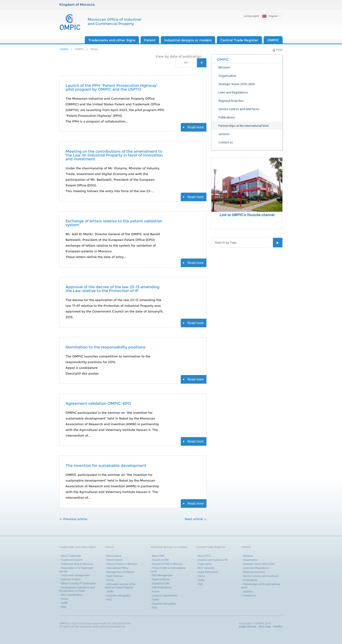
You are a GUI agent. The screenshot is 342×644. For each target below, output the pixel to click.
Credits (278, 626)
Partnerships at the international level (244, 126)
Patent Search (115, 560)
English (273, 16)
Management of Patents (120, 572)
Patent (150, 40)
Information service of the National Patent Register (120, 586)
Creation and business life (213, 560)
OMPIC (273, 40)
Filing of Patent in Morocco (122, 564)
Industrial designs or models (188, 40)
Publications (227, 117)
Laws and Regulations (233, 92)
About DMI (158, 556)
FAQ (63, 607)
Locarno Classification (165, 595)
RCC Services (206, 568)
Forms (64, 599)
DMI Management (162, 575)
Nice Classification (71, 595)
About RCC (204, 556)
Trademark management (75, 575)
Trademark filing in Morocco (77, 564)
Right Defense (115, 576)
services (224, 134)
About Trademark (71, 556)
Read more (196, 127)
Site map (265, 626)
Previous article (75, 519)
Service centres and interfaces (239, 109)
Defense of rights (71, 579)
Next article (194, 519)
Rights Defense (161, 579)
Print (277, 50)
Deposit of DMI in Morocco (167, 564)
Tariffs (64, 603)
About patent (114, 556)
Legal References (208, 572)
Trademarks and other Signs (112, 40)
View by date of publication (178, 56)
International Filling (117, 568)
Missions (224, 67)
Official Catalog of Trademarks (78, 583)
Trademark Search (72, 560)
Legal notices (248, 626)
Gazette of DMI (161, 583)
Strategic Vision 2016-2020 (237, 84)
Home (64, 49)
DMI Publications (162, 587)
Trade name (205, 564)
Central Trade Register (239, 40)
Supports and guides (118, 595)
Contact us (226, 142)
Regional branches (231, 101)
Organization (227, 76)
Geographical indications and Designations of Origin (77, 589)
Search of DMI (160, 560)
